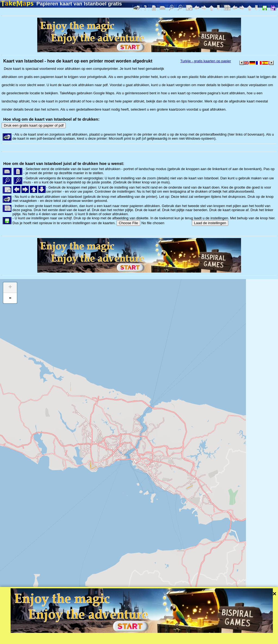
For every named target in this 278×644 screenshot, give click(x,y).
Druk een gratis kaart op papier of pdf (34, 125)
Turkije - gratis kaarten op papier (206, 61)
